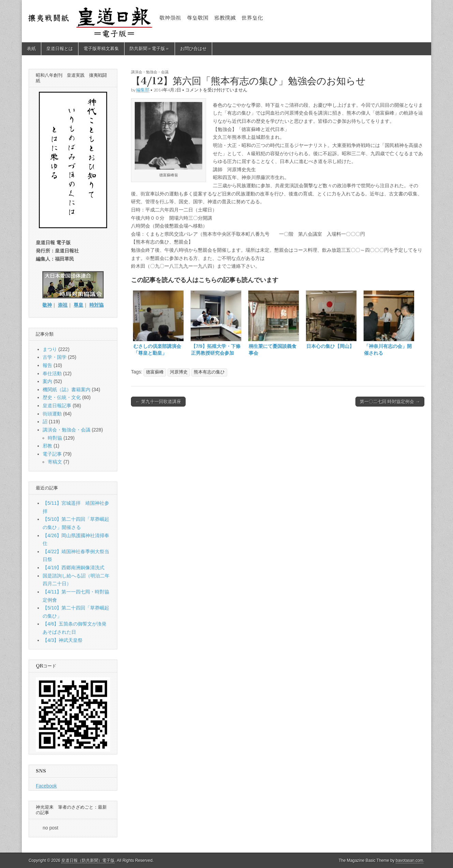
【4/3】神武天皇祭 (63, 640)
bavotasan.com (410, 860)
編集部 (143, 90)
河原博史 (179, 372)
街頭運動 (52, 414)
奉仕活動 (52, 373)
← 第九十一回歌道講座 (158, 402)
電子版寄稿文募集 (101, 49)
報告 (47, 365)
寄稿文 (55, 462)
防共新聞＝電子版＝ (150, 49)
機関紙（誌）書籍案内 (67, 389)
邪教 (47, 446)
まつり (50, 349)
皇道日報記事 (57, 406)
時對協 (55, 438)
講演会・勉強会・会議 (150, 72)
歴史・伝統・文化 (62, 397)
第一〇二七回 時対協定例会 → (390, 402)
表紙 (31, 49)
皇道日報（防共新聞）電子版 (88, 860)
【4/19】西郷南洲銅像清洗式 (74, 568)
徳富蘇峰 (155, 372)
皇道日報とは (60, 49)
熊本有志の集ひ (209, 372)
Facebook (46, 786)
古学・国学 (55, 357)
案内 (47, 381)
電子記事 (52, 454)
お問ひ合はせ (193, 49)
